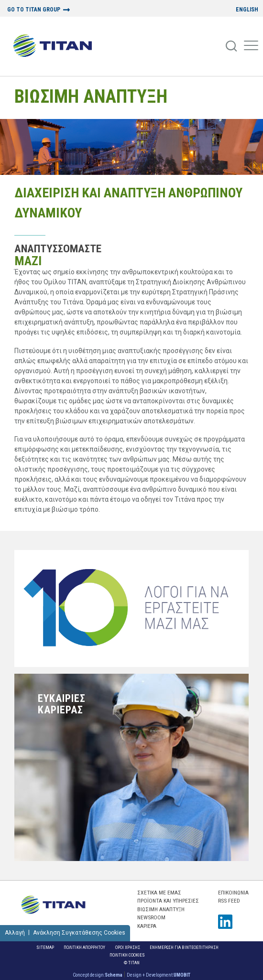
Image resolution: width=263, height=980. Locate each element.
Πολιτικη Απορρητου (84, 947)
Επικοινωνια (233, 893)
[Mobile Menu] (251, 46)
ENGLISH (247, 10)
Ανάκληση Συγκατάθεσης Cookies (79, 933)
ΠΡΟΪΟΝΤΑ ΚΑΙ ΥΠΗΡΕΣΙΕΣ (168, 901)
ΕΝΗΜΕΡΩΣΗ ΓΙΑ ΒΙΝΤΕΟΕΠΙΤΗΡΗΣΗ (184, 947)
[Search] (232, 46)
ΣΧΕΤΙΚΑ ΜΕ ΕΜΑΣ (159, 893)
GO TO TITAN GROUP (34, 10)
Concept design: (98, 975)
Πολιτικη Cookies (127, 955)
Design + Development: (159, 975)
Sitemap (45, 947)
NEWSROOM (151, 917)
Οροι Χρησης (128, 947)
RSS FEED (229, 901)
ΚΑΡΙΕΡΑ (147, 926)
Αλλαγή (15, 933)
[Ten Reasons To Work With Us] (131, 608)
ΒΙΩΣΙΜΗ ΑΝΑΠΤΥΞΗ (91, 96)
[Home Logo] (56, 46)
